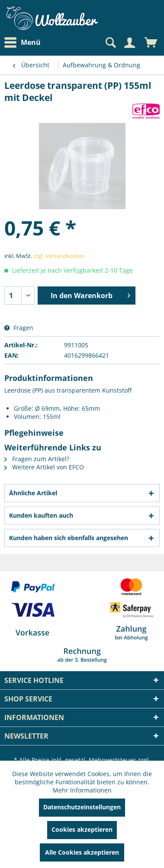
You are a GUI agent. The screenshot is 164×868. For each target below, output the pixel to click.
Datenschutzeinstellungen (82, 807)
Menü (23, 43)
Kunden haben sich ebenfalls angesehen (69, 538)
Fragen (19, 328)
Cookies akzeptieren (82, 829)
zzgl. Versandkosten (59, 256)
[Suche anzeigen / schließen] (110, 43)
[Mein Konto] (129, 43)
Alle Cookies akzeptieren (82, 852)
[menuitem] (25, 42)
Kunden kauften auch (41, 515)
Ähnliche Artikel (33, 493)
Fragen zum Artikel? (37, 459)
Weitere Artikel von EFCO (44, 467)
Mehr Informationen (82, 790)
